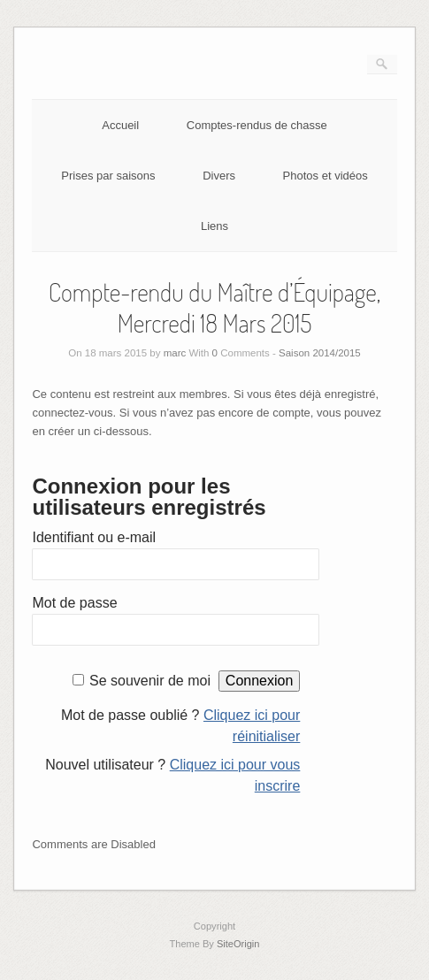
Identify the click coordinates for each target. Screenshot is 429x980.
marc (175, 353)
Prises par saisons (108, 176)
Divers (219, 176)
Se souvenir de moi (150, 681)
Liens (214, 226)
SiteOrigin (238, 944)
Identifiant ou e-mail (94, 537)
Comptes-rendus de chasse (257, 125)
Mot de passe (74, 603)
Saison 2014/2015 (320, 353)
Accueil (120, 125)
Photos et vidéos (326, 176)
